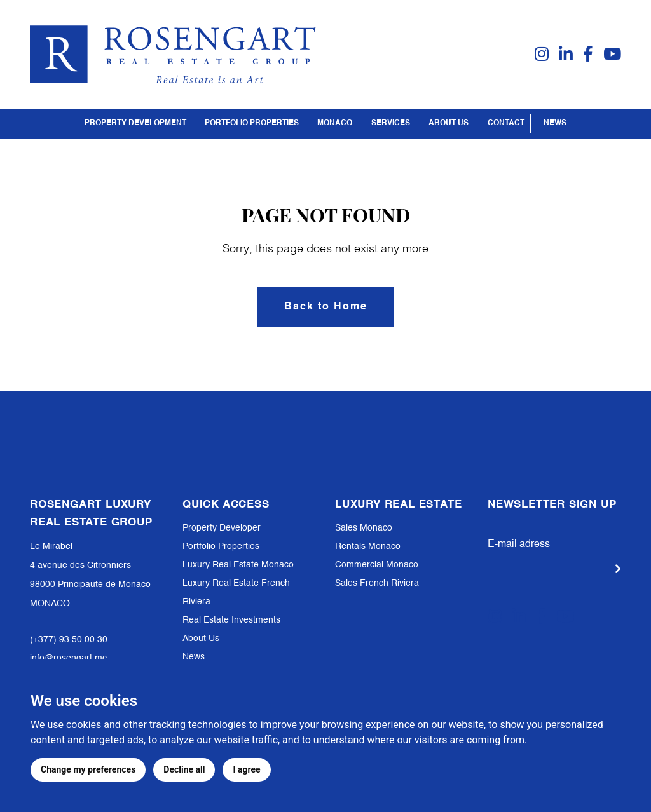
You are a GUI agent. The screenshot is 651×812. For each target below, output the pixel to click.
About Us (201, 639)
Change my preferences (88, 769)
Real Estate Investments (231, 620)
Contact (506, 123)
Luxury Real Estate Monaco (238, 565)
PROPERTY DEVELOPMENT (135, 123)
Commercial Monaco (377, 565)
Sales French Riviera (377, 583)
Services (391, 123)
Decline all (184, 769)
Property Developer (222, 528)
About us (449, 123)
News (555, 123)
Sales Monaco (364, 528)
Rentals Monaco (368, 546)
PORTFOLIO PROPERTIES (252, 123)
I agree (246, 769)
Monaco (335, 123)
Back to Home (326, 307)
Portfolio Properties (221, 546)
